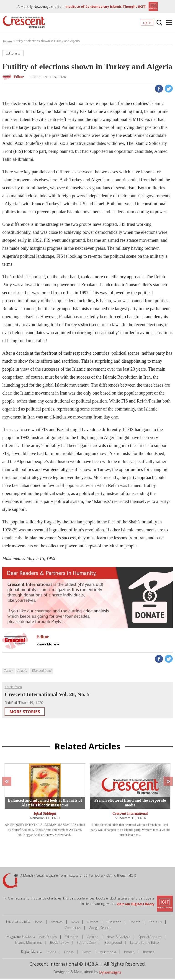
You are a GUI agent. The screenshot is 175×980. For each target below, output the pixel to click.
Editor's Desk (86, 943)
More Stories (25, 712)
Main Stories (48, 938)
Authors (93, 923)
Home (38, 923)
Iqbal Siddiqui (45, 814)
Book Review (59, 943)
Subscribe (114, 923)
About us (155, 923)
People (129, 953)
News (75, 923)
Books (69, 953)
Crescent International (130, 814)
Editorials (72, 938)
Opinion (93, 938)
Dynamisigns (110, 973)
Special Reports (150, 938)
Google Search (100, 929)
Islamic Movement (29, 943)
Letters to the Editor (145, 943)
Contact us (73, 929)
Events (87, 953)
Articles (51, 953)
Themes (148, 953)
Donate (135, 923)
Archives (57, 923)
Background (113, 943)
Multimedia (108, 953)
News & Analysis (118, 938)
